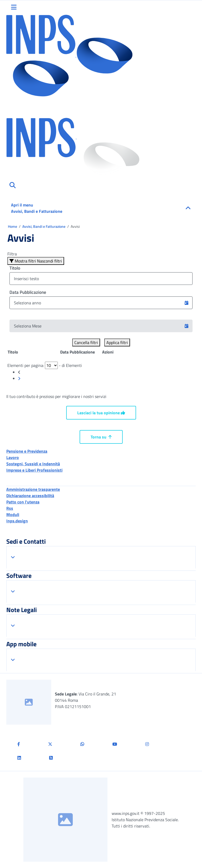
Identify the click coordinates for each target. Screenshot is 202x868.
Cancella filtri (86, 342)
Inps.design (17, 521)
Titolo (15, 268)
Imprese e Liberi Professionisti (34, 470)
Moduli (13, 514)
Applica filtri (117, 342)
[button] (187, 303)
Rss (10, 508)
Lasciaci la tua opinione (101, 413)
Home (13, 226)
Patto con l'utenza (23, 502)
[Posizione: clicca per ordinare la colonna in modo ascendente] (34, 352)
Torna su (101, 437)
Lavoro (13, 457)
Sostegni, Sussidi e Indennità (33, 464)
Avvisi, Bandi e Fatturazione (44, 226)
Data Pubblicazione (28, 292)
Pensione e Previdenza (27, 451)
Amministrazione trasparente (33, 489)
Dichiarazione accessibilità (30, 496)
